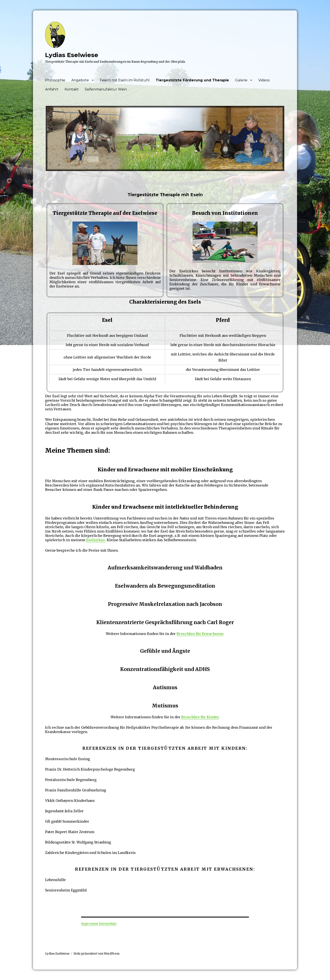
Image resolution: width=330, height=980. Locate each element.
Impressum (90, 924)
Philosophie (55, 80)
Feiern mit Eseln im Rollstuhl (125, 80)
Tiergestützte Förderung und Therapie (192, 80)
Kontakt (72, 89)
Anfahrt (52, 89)
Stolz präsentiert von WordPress (96, 954)
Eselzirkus (96, 540)
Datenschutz (108, 924)
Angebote (80, 80)
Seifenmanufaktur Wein (106, 89)
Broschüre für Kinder (200, 717)
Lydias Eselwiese (72, 55)
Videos (264, 80)
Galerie (241, 80)
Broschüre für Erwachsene (200, 634)
